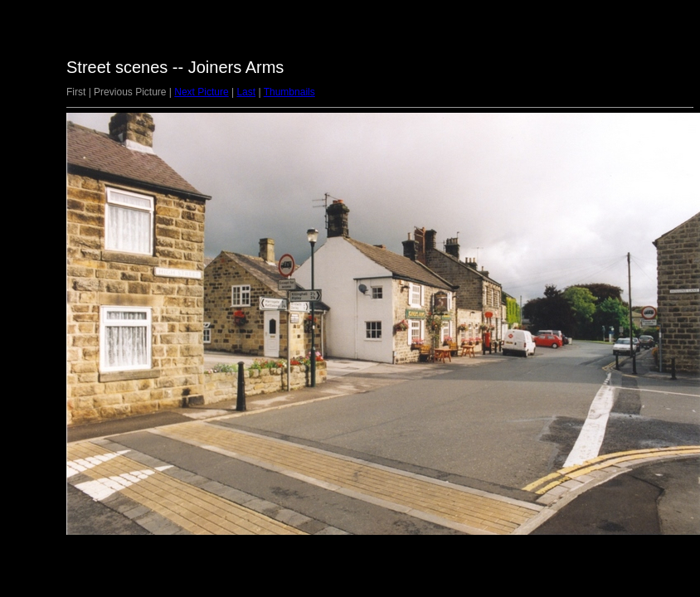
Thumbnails (289, 92)
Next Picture (201, 92)
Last (246, 92)
